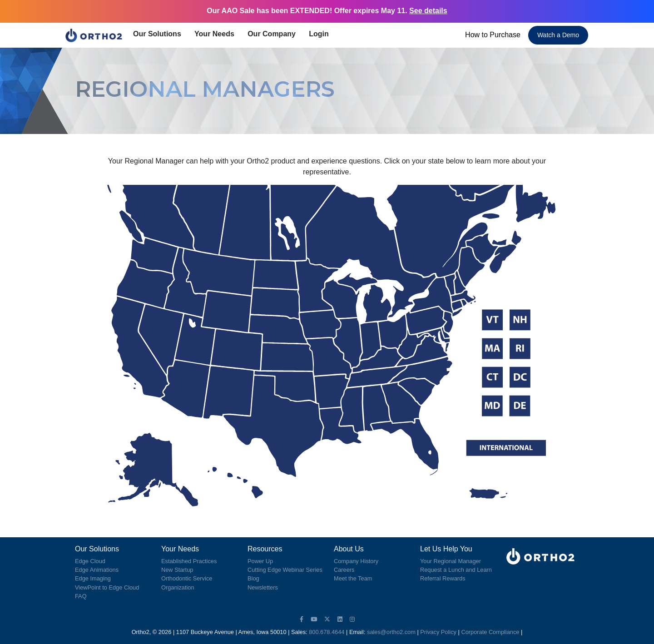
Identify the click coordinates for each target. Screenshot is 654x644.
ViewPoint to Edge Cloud (107, 587)
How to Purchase (493, 35)
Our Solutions (160, 34)
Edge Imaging (93, 578)
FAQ (81, 596)
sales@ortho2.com (391, 632)
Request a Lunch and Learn (456, 570)
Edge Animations (97, 570)
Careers (344, 570)
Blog (253, 578)
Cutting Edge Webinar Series (285, 570)
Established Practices (189, 561)
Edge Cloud (90, 561)
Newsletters (263, 587)
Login (321, 34)
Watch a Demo (558, 35)
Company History (356, 561)
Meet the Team (353, 578)
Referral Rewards (443, 578)
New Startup (177, 570)
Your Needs (217, 34)
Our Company (275, 34)
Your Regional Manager (451, 561)
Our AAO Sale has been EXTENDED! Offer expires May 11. (327, 11)
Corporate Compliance (490, 632)
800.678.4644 (327, 632)
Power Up (260, 561)
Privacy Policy (438, 632)
